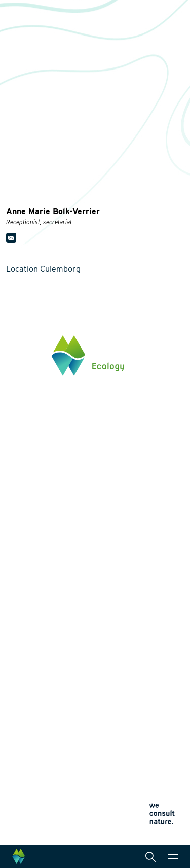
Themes (20, 550)
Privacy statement (30, 796)
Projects (21, 672)
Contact (20, 745)
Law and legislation (139, 672)
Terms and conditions (35, 821)
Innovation (24, 657)
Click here (23, 490)
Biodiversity (26, 566)
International (129, 639)
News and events (35, 728)
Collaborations (31, 711)
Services (122, 550)
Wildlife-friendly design (44, 599)
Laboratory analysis (140, 595)
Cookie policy (24, 808)
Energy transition (34, 582)
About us (22, 694)
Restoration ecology (39, 643)
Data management (138, 655)
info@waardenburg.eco (44, 458)
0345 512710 (26, 447)
